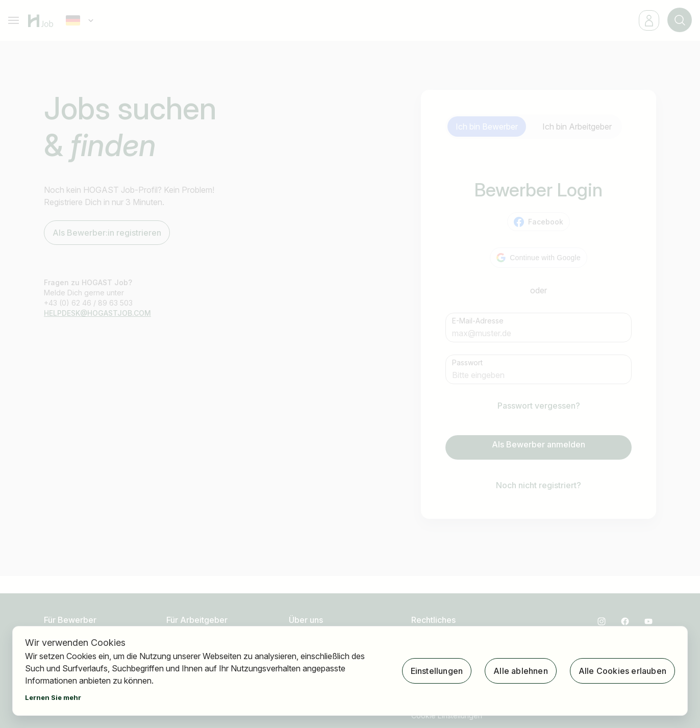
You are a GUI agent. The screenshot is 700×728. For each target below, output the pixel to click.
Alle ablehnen (521, 671)
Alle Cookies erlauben (622, 671)
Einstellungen (437, 671)
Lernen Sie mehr (53, 697)
